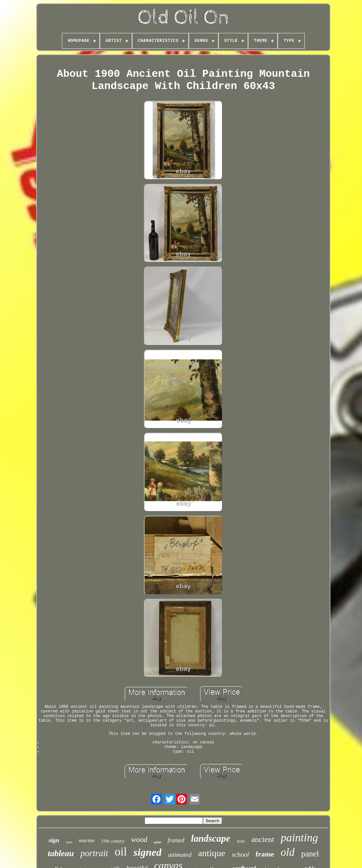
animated (180, 855)
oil (121, 852)
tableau (61, 853)
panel (310, 854)
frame (265, 854)
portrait (94, 853)
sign (54, 840)
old (288, 852)
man (69, 842)
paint (158, 842)
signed (147, 852)
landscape (211, 838)
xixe (241, 841)
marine (87, 840)
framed (176, 840)
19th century (113, 841)
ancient (263, 839)
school (240, 854)
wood (139, 839)
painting (299, 838)
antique (211, 853)
